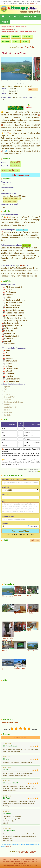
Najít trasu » (33, 89)
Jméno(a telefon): (8, 517)
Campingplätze (25, 859)
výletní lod (26, 245)
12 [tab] (17, 83)
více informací (33, 3)
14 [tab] (24, 83)
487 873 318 (15, 166)
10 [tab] (34, 81)
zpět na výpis (14, 47)
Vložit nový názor (20, 738)
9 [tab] (30, 81)
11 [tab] (37, 81)
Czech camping (14, 859)
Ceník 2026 (27, 37)
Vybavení (16, 37)
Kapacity (5, 37)
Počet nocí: (6, 494)
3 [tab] (11, 81)
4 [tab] (14, 81)
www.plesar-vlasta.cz (10, 170)
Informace (13, 861)
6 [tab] (21, 81)
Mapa (5, 22)
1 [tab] (4, 81)
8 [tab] (27, 81)
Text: (3, 501)
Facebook (34, 859)
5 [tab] (17, 81)
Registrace (27, 861)
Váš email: (5, 523)
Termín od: (5, 487)
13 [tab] (21, 83)
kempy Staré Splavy (27, 47)
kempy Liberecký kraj (8, 27)
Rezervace (6, 41)
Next (38, 70)
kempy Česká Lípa (22, 27)
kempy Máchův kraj (8, 29)
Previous (3, 70)
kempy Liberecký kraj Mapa (10, 32)
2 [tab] (7, 81)
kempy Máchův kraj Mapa (28, 32)
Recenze (24, 41)
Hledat (17, 17)
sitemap (34, 861)
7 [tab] (24, 81)
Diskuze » (9, 847)
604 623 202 (15, 162)
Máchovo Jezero (22, 230)
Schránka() (30, 17)
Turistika (23, 265)
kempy (5, 859)
